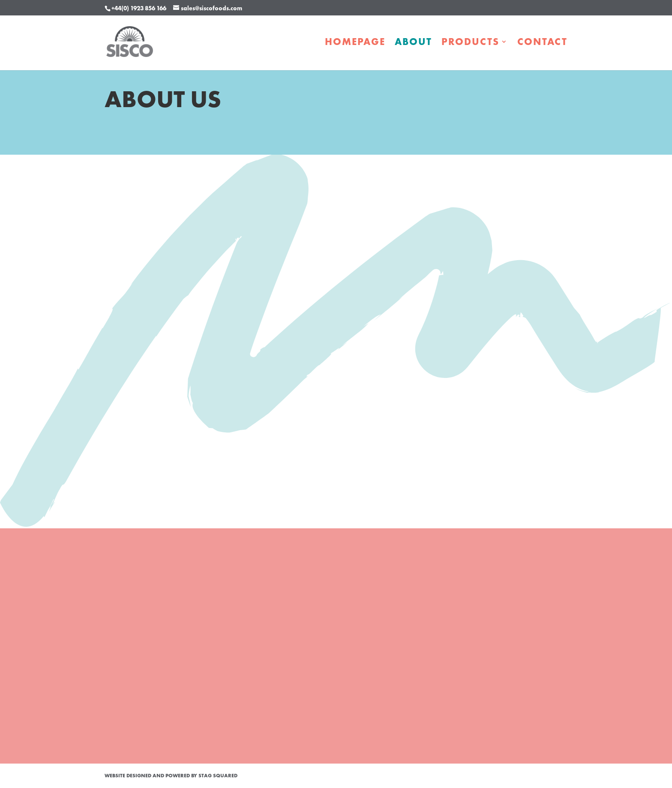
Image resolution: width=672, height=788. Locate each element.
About (413, 43)
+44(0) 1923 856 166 (139, 8)
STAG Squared (218, 776)
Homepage (355, 43)
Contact (542, 43)
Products (470, 43)
